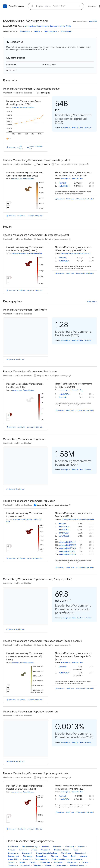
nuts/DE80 (93, 21)
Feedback (92, 6)
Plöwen (48, 866)
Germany (54, 26)
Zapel (76, 850)
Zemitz (11, 862)
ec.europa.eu (11, 70)
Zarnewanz (13, 853)
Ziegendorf (72, 862)
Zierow (85, 862)
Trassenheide (41, 859)
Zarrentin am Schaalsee (47, 853)
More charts (92, 302)
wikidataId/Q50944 (68, 554)
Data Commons (16, 6)
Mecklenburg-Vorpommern (37, 26)
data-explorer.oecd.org (21, 253)
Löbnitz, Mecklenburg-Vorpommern (67, 859)
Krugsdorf (46, 850)
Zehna (34, 850)
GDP (10, 139)
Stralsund (70, 847)
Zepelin (33, 862)
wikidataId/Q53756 (67, 551)
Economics (25, 31)
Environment (67, 31)
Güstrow (55, 856)
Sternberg (27, 856)
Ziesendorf (25, 866)
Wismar (81, 847)
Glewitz (84, 856)
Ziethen (37, 866)
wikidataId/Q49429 (67, 542)
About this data (29, 107)
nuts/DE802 (64, 530)
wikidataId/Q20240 (68, 548)
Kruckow (23, 850)
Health (37, 31)
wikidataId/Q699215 (68, 545)
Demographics (50, 31)
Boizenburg (41, 856)
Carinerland (61, 866)
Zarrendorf (27, 853)
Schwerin (57, 847)
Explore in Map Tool (36, 216)
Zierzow (12, 866)
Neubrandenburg (30, 847)
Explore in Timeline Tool (36, 147)
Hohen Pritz (13, 859)
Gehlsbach (66, 853)
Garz (65, 856)
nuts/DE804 (64, 186)
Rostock (63, 183)
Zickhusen (58, 862)
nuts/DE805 (64, 536)
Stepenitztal (80, 853)
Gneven (12, 850)
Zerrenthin (45, 862)
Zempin (22, 862)
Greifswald (13, 847)
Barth (74, 856)
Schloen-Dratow (77, 866)
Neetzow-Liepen (62, 850)
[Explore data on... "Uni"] (56, 6)
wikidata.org (28, 519)
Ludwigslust (13, 856)
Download (12, 147)
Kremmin (27, 859)
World (68, 26)
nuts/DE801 (64, 533)
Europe (62, 26)
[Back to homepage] (5, 6)
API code (21, 147)
